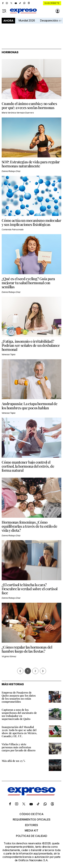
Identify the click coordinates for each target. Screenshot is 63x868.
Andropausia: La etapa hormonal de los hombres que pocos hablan (29, 406)
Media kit (32, 830)
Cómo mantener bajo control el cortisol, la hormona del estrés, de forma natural (28, 466)
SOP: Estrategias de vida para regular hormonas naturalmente (31, 164)
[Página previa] (20, 671)
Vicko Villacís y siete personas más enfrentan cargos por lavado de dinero (19, 747)
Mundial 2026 (27, 20)
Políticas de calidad (32, 836)
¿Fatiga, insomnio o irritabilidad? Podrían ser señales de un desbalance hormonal (31, 345)
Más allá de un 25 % (13, 761)
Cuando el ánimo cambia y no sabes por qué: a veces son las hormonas (29, 105)
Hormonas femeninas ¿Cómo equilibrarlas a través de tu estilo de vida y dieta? (29, 526)
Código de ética (32, 814)
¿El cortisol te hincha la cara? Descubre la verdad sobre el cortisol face (29, 589)
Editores (32, 825)
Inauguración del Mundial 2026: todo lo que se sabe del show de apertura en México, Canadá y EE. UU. (19, 731)
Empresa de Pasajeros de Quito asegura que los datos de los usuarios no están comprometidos (19, 697)
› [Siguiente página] (43, 671)
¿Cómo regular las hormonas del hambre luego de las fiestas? (27, 649)
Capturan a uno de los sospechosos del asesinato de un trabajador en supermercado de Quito (19, 714)
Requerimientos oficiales (32, 819)
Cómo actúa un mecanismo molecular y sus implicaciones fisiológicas (31, 222)
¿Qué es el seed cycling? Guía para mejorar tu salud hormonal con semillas (28, 283)
